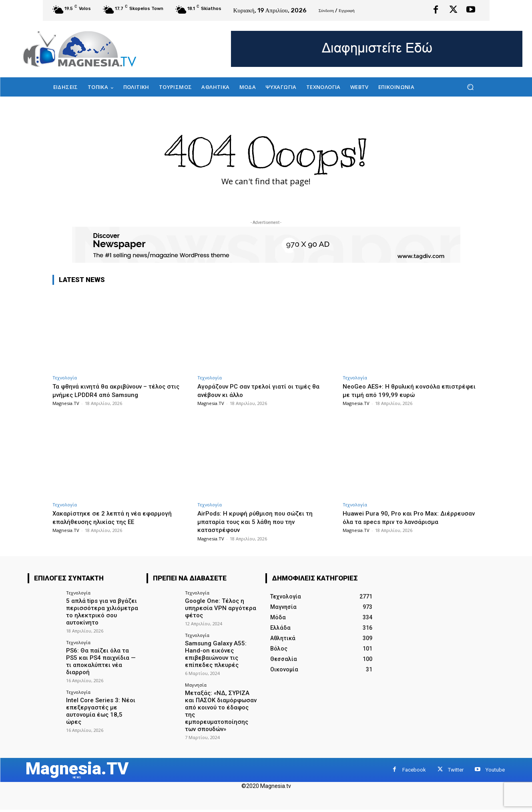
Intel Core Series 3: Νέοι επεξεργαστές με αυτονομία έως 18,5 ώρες (100, 696)
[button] (471, 87)
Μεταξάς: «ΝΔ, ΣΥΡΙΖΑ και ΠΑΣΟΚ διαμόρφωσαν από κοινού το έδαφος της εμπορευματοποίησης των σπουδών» (221, 703)
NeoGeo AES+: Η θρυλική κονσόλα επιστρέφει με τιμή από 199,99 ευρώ (403, 390)
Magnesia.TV (66, 403)
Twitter (456, 758)
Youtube (495, 758)
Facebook (414, 758)
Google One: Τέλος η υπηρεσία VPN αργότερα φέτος (218, 607)
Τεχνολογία (65, 378)
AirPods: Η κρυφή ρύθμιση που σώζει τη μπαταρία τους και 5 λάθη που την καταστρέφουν (261, 521)
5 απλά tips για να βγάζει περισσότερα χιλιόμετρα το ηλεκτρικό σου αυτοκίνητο (100, 611)
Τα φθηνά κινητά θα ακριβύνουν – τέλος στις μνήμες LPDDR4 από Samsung (116, 390)
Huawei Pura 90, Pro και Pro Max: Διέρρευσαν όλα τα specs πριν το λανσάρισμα (396, 521)
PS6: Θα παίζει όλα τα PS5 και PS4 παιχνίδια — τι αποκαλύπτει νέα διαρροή (101, 655)
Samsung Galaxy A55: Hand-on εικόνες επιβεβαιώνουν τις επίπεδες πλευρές (213, 652)
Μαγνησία (196, 682)
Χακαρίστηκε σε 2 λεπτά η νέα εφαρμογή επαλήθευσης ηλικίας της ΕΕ (119, 517)
